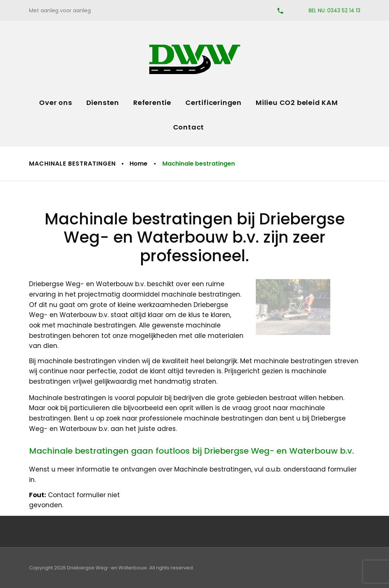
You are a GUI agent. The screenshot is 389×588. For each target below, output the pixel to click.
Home (138, 164)
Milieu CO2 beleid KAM (297, 103)
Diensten (103, 103)
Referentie (152, 103)
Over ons (55, 103)
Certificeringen (213, 103)
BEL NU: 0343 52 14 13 (334, 10)
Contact (189, 127)
